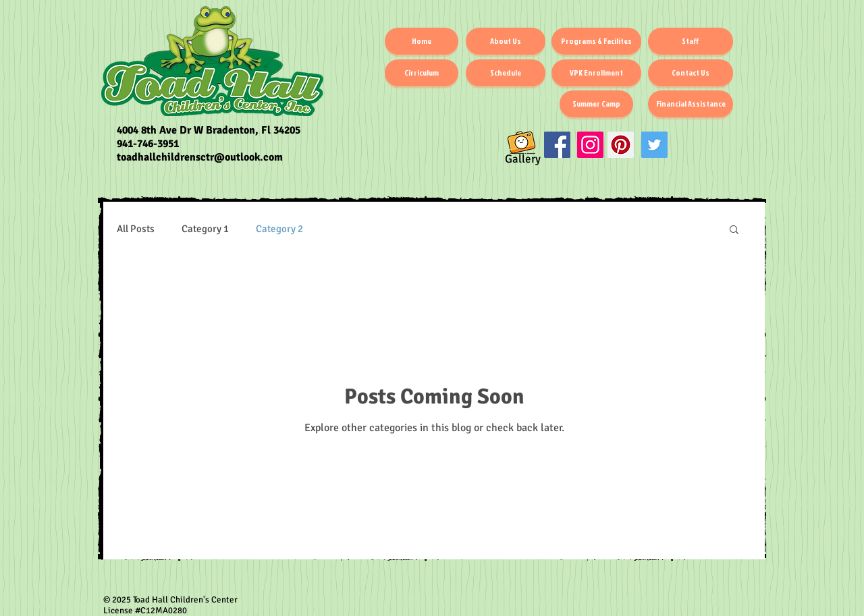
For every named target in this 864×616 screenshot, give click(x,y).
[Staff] (691, 41)
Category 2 (279, 229)
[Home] (422, 41)
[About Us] (506, 41)
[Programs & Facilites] (596, 41)
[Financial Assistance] (691, 104)
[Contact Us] (691, 73)
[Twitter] (654, 145)
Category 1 (205, 229)
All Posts (136, 229)
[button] (734, 230)
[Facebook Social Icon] (557, 145)
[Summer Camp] (596, 104)
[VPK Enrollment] (596, 73)
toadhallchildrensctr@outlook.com (200, 157)
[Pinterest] (621, 145)
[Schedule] (506, 73)
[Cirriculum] (422, 73)
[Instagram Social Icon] (590, 145)
